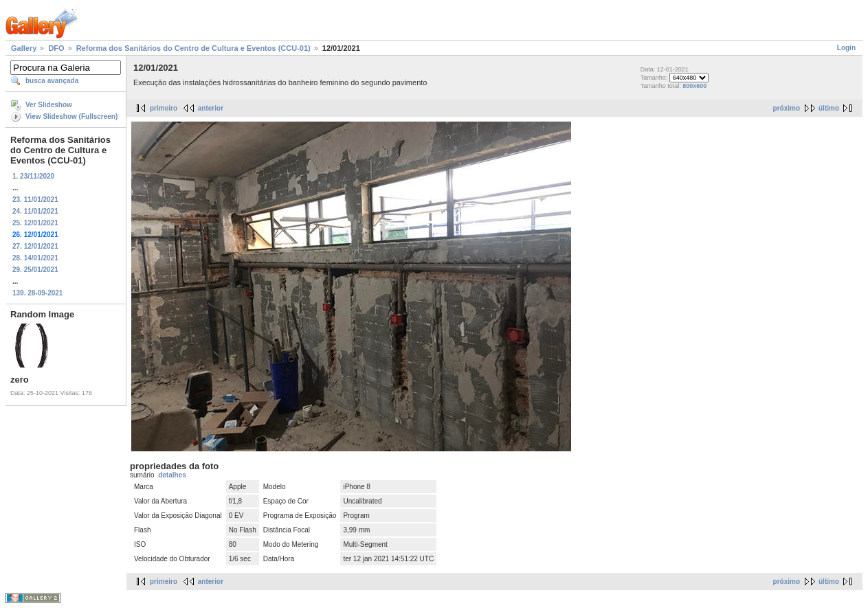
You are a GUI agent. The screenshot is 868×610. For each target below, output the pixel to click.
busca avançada (52, 81)
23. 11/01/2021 (35, 200)
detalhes (172, 475)
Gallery (24, 48)
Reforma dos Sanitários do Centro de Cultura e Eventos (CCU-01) (193, 48)
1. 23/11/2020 (33, 176)
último (829, 108)
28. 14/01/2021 (35, 258)
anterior (211, 108)
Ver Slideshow (49, 105)
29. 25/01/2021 (35, 270)
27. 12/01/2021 (35, 246)
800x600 (694, 86)
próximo (787, 108)
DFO (56, 48)
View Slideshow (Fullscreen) (71, 116)
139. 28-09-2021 (37, 293)
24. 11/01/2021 (35, 211)
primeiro (164, 108)
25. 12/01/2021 (35, 223)
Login (846, 48)
